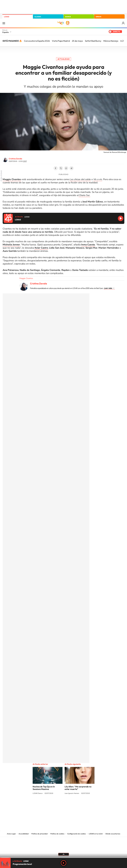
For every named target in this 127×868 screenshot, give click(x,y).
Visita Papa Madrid (61, 41)
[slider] (63, 858)
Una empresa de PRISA (64, 843)
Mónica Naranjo (111, 41)
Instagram (48, 803)
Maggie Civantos (26, 278)
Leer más (108, 288)
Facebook (56, 168)
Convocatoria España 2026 (37, 41)
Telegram (72, 168)
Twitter (61, 168)
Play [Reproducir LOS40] (64, 863)
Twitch (74, 803)
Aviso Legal (11, 834)
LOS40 (7, 17)
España (6, 32)
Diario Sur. (84, 195)
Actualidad (64, 59)
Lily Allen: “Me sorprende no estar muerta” (78, 788)
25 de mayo (77, 41)
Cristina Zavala (15, 159)
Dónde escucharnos (113, 834)
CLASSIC (38, 17)
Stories (79, 803)
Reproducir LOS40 (121, 218)
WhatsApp (66, 168)
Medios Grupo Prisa (64, 849)
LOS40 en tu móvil (96, 834)
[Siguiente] (123, 41)
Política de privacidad (39, 834)
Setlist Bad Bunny (93, 41)
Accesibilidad (24, 834)
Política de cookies (57, 834)
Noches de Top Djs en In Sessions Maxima (44, 788)
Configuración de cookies (77, 834)
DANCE (68, 17)
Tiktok (53, 803)
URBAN (98, 17)
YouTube (58, 803)
